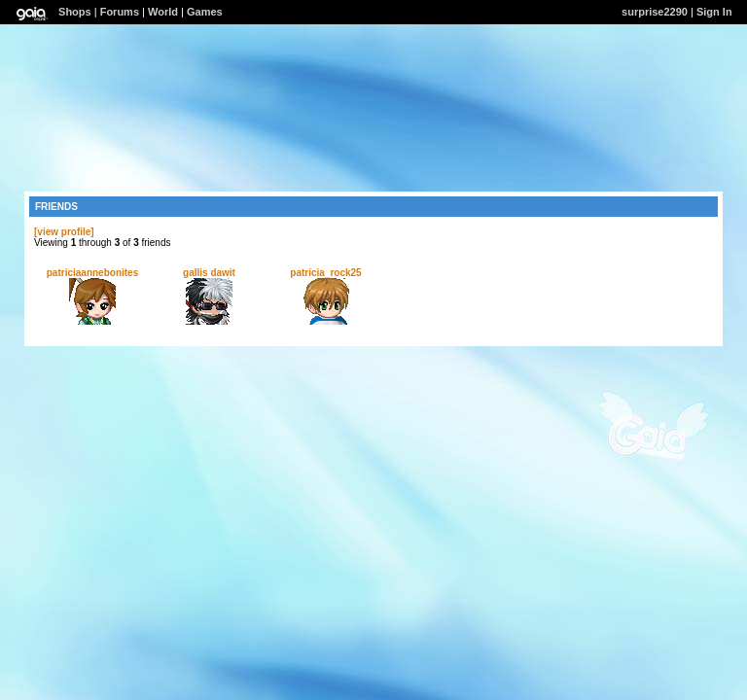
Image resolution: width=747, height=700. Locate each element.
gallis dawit (209, 273)
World (163, 12)
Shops (75, 12)
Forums (120, 12)
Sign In (714, 12)
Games (205, 12)
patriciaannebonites (92, 273)
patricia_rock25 (325, 273)
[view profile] (64, 232)
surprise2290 (655, 12)
